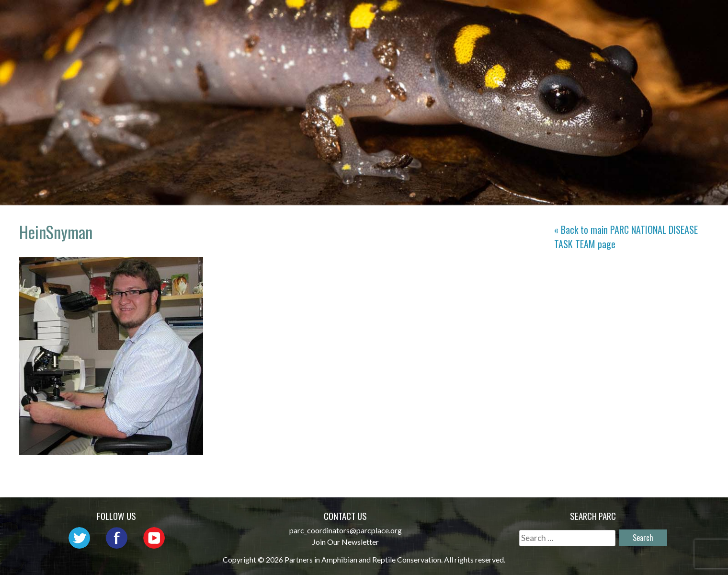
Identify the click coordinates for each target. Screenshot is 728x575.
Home (259, 17)
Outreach (439, 17)
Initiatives (505, 17)
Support (674, 17)
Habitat (566, 17)
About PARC (314, 17)
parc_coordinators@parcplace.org (346, 530)
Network (379, 17)
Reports (619, 17)
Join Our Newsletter (346, 542)
